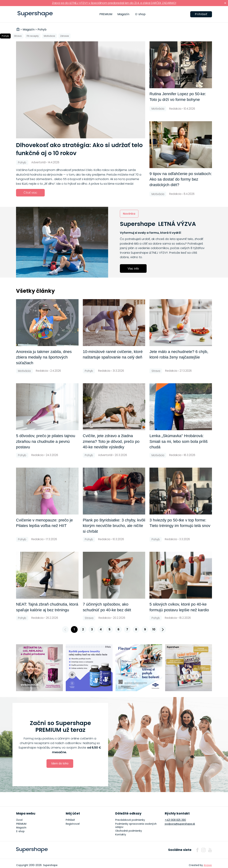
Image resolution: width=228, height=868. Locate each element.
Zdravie (65, 36)
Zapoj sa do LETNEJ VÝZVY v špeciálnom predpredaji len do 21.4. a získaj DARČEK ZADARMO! (114, 3)
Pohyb (5, 36)
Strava (18, 36)
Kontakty (121, 835)
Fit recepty (33, 36)
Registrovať (73, 824)
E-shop (140, 14)
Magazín (123, 14)
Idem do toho (60, 763)
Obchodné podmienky (129, 831)
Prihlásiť (201, 14)
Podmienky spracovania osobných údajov (136, 825)
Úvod (19, 820)
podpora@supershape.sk (180, 824)
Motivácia (49, 36)
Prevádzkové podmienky (130, 820)
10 (154, 629)
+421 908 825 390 (175, 820)
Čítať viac (30, 193)
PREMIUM (106, 14)
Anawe (208, 865)
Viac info (133, 268)
